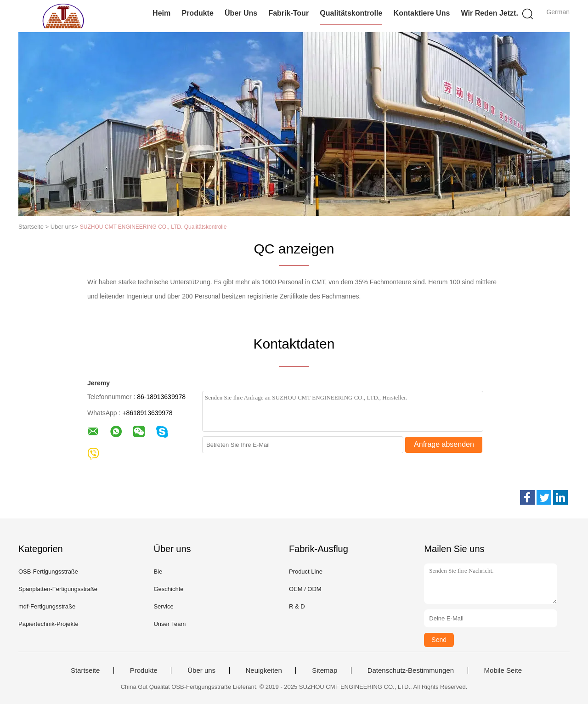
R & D (297, 606)
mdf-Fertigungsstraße (47, 606)
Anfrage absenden (444, 444)
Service (163, 606)
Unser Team (170, 624)
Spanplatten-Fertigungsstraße (58, 589)
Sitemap (325, 670)
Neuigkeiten (264, 670)
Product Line (306, 572)
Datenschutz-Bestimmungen (411, 670)
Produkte (197, 13)
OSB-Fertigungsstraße (48, 572)
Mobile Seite (503, 670)
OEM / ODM (305, 589)
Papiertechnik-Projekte (48, 624)
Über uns (241, 13)
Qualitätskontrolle (351, 13)
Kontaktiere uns (422, 13)
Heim (161, 13)
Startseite (85, 670)
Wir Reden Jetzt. (490, 13)
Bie (158, 572)
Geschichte (168, 589)
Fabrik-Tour (288, 13)
